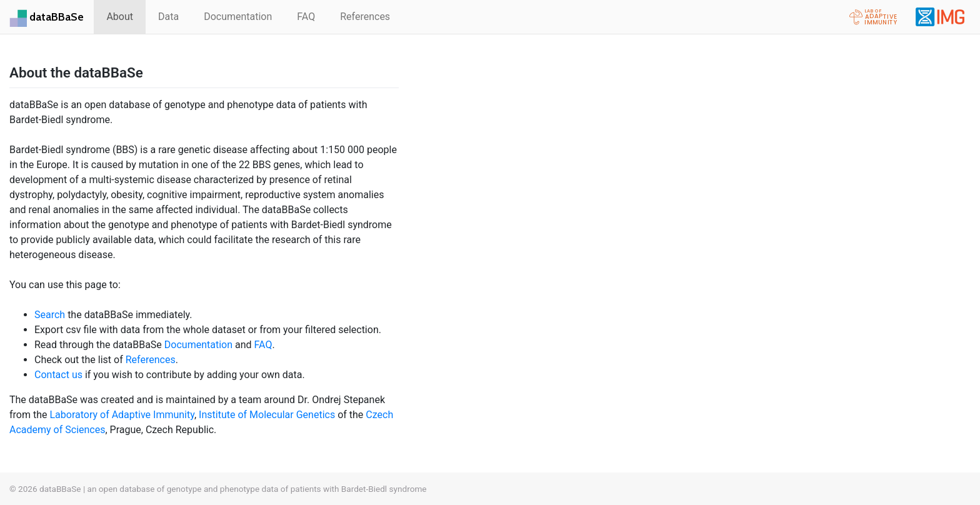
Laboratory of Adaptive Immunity (122, 415)
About (120, 17)
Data (168, 17)
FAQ (306, 17)
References (365, 17)
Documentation (238, 17)
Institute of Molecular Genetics (267, 415)
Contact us (58, 375)
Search (50, 315)
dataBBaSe (57, 17)
